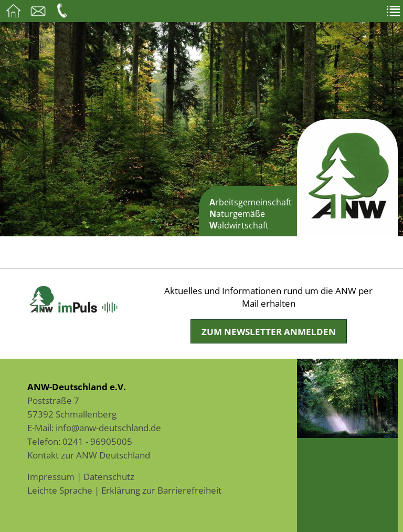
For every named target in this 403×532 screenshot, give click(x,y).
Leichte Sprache (60, 490)
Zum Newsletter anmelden (269, 331)
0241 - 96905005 (97, 441)
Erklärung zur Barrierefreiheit (161, 490)
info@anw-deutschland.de (108, 427)
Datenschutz (109, 476)
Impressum (51, 476)
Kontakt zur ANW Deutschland (89, 455)
